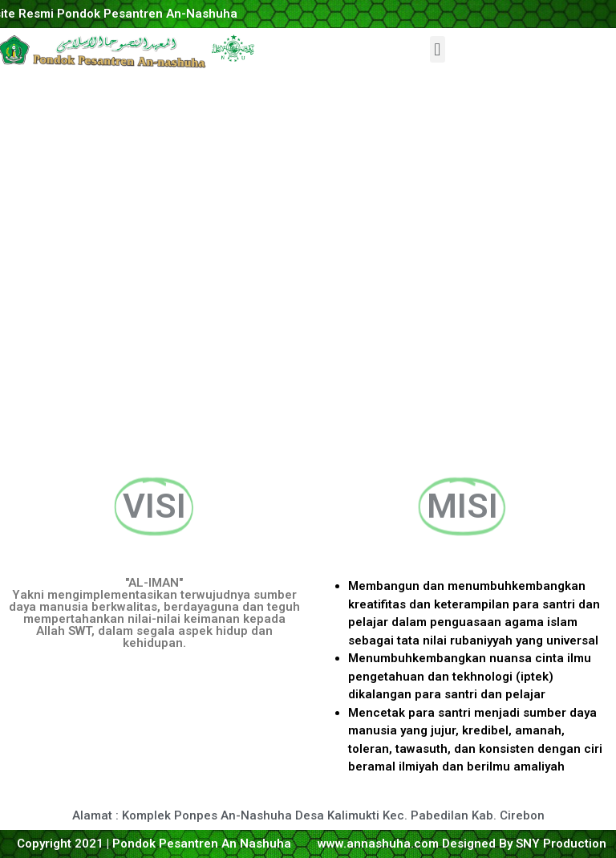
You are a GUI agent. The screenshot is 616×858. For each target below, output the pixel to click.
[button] (438, 49)
